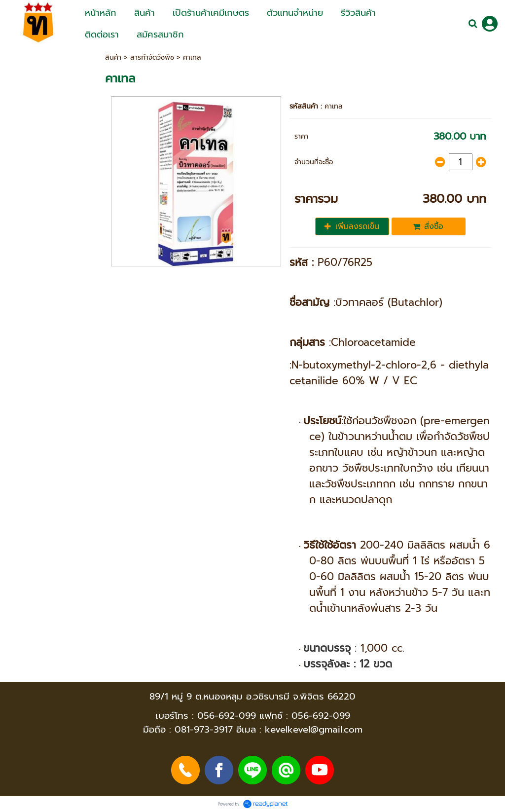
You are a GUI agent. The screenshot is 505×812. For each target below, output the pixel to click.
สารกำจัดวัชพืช (152, 57)
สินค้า (113, 57)
